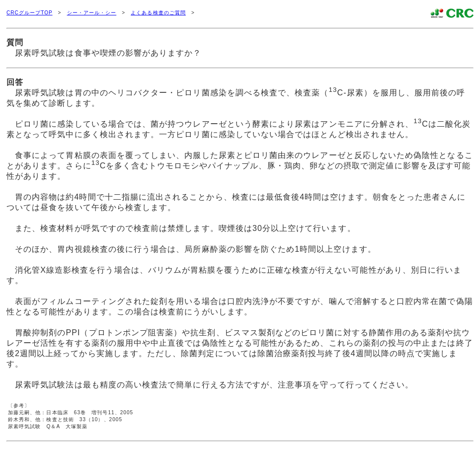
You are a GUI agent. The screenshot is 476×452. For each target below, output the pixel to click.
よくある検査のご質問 (158, 13)
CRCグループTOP (30, 13)
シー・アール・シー (92, 13)
